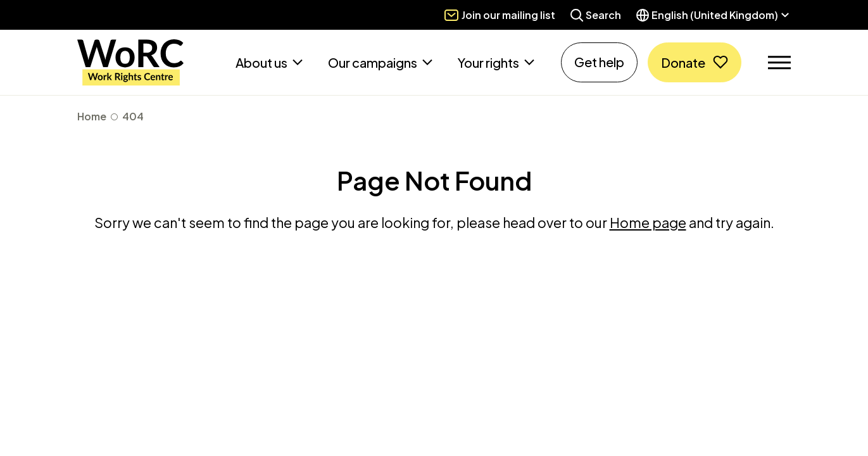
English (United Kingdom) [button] (715, 15)
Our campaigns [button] (374, 62)
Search (603, 15)
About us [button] (262, 62)
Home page (648, 223)
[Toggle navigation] (779, 63)
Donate (683, 62)
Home (92, 116)
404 (133, 116)
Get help (599, 62)
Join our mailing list (508, 15)
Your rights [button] (489, 62)
